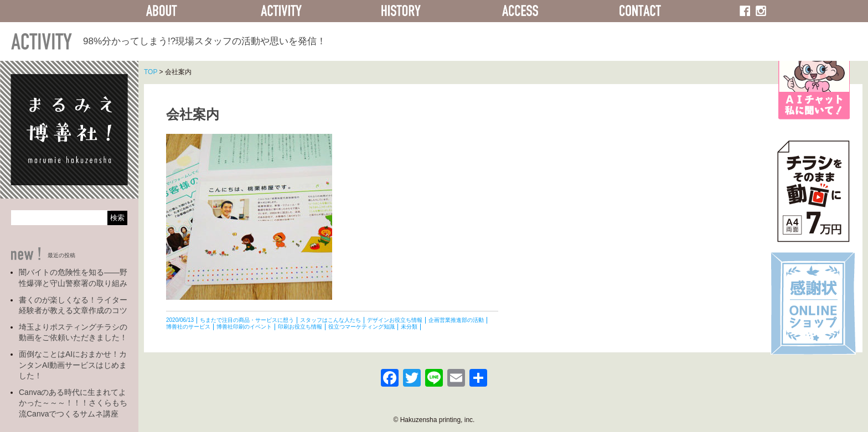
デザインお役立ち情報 (395, 320)
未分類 (409, 327)
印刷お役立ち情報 (300, 327)
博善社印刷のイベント (244, 327)
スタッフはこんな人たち (330, 320)
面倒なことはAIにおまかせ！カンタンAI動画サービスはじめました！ (73, 365)
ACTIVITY (281, 11)
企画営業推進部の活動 (456, 320)
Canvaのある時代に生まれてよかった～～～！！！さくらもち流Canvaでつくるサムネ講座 (73, 403)
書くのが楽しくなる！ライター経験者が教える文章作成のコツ (73, 305)
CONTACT (640, 11)
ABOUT (162, 11)
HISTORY (401, 11)
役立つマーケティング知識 (361, 327)
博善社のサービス (188, 327)
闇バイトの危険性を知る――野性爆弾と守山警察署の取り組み (73, 278)
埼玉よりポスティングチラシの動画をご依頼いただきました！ (73, 332)
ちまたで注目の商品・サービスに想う (247, 320)
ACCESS (520, 11)
